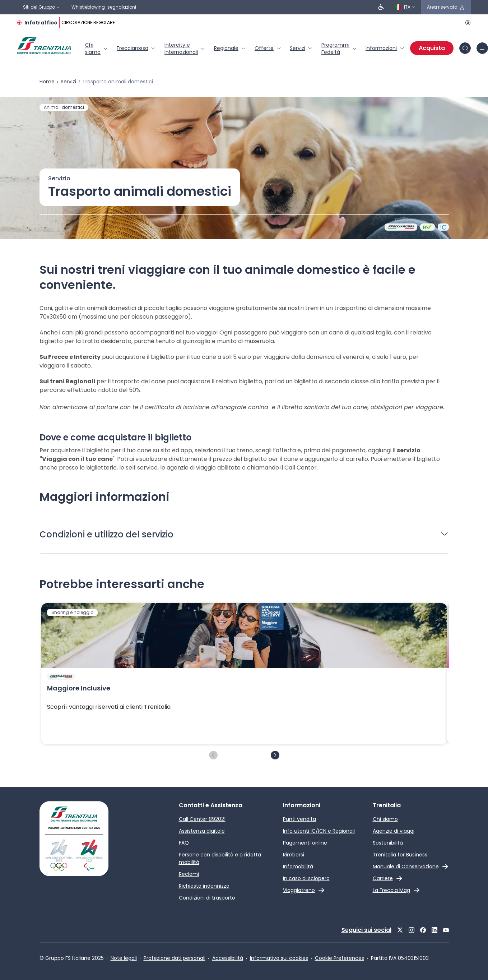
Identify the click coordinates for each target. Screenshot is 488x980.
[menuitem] (97, 48)
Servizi (68, 82)
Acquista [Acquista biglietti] (432, 48)
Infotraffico (41, 23)
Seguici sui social (366, 930)
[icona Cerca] (465, 48)
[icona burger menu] (482, 48)
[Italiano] (405, 7)
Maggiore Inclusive (79, 688)
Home (47, 82)
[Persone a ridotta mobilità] (381, 7)
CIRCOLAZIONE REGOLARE (88, 22)
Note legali (124, 958)
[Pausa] (466, 23)
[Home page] (44, 46)
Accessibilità (228, 958)
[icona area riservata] (446, 7)
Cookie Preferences (340, 958)
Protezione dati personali (175, 958)
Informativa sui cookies (279, 958)
